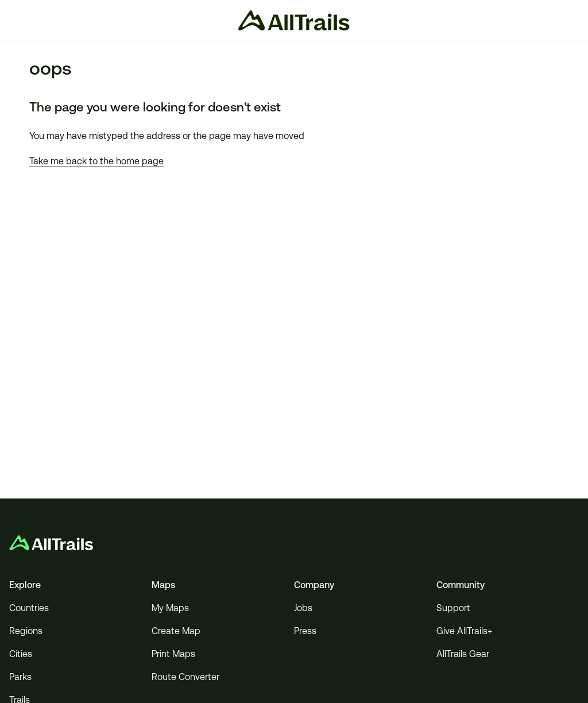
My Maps (170, 608)
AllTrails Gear (463, 654)
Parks (20, 677)
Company (314, 585)
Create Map (176, 631)
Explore (25, 585)
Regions (26, 631)
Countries (29, 608)
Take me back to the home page (96, 161)
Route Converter (185, 677)
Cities (21, 654)
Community (461, 585)
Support (453, 608)
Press (305, 631)
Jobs (303, 608)
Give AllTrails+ (464, 631)
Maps (163, 585)
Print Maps (173, 654)
